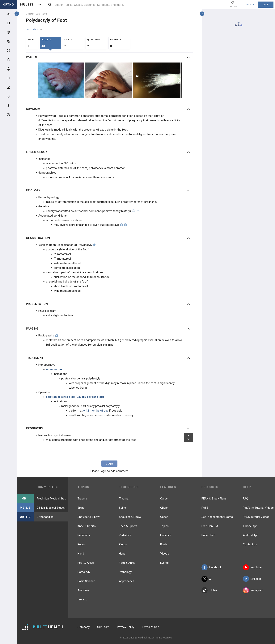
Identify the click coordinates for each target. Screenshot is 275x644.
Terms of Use (150, 627)
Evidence (166, 535)
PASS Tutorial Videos (256, 517)
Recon (82, 544)
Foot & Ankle (86, 563)
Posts (164, 544)
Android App (251, 535)
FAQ (245, 499)
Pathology (84, 572)
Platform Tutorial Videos (258, 508)
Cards (164, 499)
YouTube (252, 567)
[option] (61, 80)
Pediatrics (84, 535)
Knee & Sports (87, 526)
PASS (205, 508)
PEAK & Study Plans (214, 499)
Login (266, 4)
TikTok (209, 590)
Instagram (253, 590)
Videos (165, 554)
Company (84, 627)
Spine (81, 508)
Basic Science (86, 581)
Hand (81, 554)
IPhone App (250, 526)
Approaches (127, 581)
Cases (164, 517)
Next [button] (180, 80)
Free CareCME (210, 526)
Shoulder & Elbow (89, 517)
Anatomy (83, 590)
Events (164, 563)
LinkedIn (252, 579)
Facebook (212, 567)
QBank (164, 508)
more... (82, 599)
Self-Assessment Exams (217, 517)
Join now (249, 5)
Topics (164, 526)
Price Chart (208, 535)
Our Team (103, 627)
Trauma (82, 499)
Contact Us (250, 544)
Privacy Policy (126, 627)
